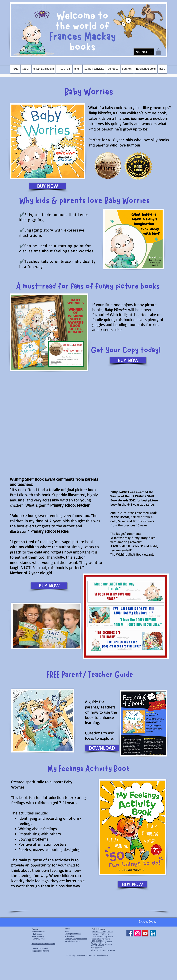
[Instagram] (137, 933)
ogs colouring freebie (101, 939)
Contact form (97, 948)
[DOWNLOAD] (102, 748)
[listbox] (144, 52)
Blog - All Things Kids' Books (103, 950)
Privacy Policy (147, 921)
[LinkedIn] (153, 933)
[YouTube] (145, 933)
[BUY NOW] (47, 186)
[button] (144, 52)
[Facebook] (130, 933)
